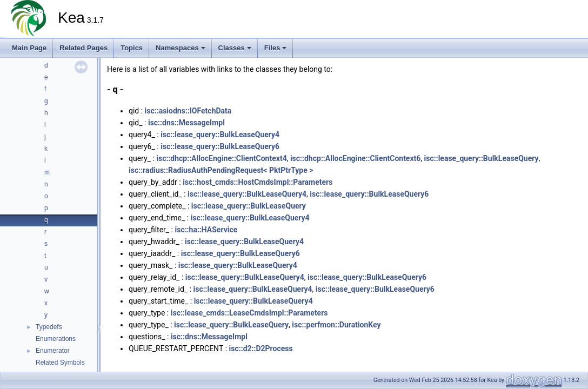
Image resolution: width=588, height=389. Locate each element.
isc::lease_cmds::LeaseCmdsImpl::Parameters (249, 313)
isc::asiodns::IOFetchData (188, 111)
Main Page (29, 48)
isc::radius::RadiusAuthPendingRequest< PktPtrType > (221, 170)
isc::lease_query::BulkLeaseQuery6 (220, 146)
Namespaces (181, 48)
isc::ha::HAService (206, 230)
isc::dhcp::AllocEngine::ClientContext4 (221, 158)
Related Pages (83, 48)
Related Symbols (60, 363)
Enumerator (53, 351)
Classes (235, 48)
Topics (132, 48)
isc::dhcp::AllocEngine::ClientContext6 (355, 158)
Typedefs (49, 327)
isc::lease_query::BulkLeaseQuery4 (220, 135)
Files (276, 48)
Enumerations (56, 339)
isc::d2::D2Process (261, 348)
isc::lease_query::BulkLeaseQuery (482, 158)
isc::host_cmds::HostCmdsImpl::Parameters (258, 182)
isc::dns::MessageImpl (186, 123)
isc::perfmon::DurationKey (336, 325)
